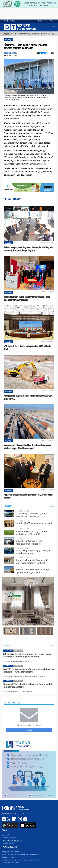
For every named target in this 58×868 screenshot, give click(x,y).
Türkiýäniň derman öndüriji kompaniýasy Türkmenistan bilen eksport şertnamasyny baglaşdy (27, 298)
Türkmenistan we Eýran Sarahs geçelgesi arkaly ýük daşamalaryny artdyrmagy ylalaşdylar (33, 571)
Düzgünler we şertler (9, 838)
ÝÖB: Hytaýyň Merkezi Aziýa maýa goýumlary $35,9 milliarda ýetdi (27, 348)
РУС (51, 21)
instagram (20, 819)
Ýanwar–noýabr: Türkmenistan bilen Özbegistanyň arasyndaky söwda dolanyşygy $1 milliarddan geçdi (27, 447)
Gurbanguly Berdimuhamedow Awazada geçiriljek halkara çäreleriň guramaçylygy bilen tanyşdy (32, 561)
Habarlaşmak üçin (8, 843)
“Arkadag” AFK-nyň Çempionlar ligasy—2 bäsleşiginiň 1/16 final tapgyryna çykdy (33, 552)
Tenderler (8, 645)
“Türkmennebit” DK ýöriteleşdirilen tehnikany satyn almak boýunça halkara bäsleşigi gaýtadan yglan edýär (28, 685)
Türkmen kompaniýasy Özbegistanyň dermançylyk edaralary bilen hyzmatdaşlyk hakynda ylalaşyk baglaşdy (29, 249)
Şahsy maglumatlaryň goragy (12, 840)
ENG (40, 21)
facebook (4, 819)
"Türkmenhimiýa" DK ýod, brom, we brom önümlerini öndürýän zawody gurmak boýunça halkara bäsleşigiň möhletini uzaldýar (27, 655)
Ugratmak (29, 730)
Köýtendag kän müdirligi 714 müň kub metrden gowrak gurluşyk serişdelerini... (28, 397)
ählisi (52, 506)
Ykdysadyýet (9, 40)
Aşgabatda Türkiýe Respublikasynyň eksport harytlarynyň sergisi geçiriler (28, 496)
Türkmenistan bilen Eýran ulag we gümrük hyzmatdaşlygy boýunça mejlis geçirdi (29, 542)
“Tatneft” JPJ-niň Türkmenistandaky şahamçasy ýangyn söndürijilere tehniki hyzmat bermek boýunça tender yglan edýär (29, 670)
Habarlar (8, 506)
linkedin (14, 819)
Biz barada (6, 835)
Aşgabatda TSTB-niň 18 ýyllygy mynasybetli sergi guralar (34, 523)
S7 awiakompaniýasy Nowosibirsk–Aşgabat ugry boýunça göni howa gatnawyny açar (31, 515)
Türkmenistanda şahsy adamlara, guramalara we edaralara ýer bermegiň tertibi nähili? (31, 533)
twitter (9, 819)
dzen (25, 819)
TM (46, 21)
